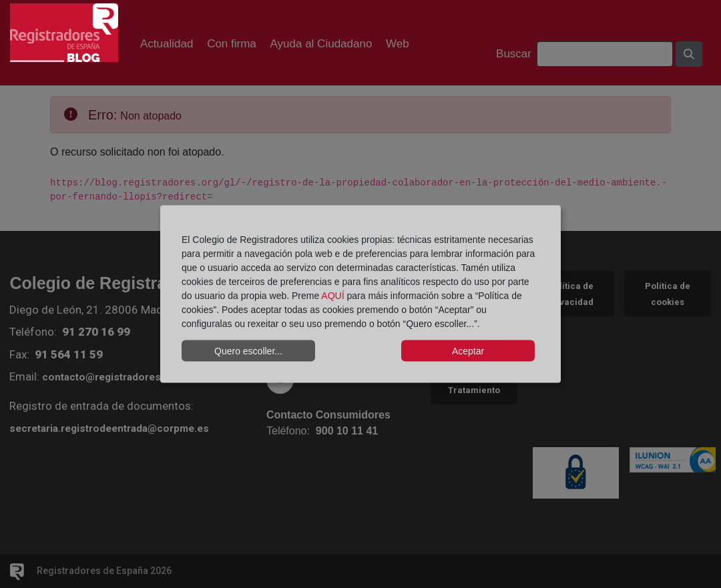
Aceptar (468, 350)
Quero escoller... (248, 350)
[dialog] (360, 294)
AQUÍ (332, 296)
